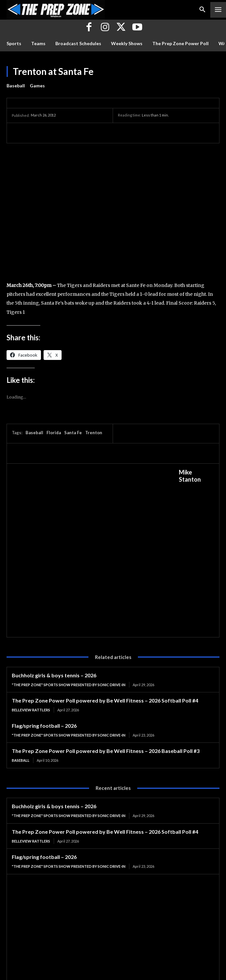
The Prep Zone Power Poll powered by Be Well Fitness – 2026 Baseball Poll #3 (106, 751)
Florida (54, 433)
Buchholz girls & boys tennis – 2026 (54, 675)
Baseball (16, 86)
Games (37, 86)
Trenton (94, 433)
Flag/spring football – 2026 (44, 726)
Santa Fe (73, 433)
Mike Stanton (190, 476)
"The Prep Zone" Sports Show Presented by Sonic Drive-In (69, 685)
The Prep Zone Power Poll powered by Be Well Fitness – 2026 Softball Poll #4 (105, 700)
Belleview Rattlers (31, 710)
